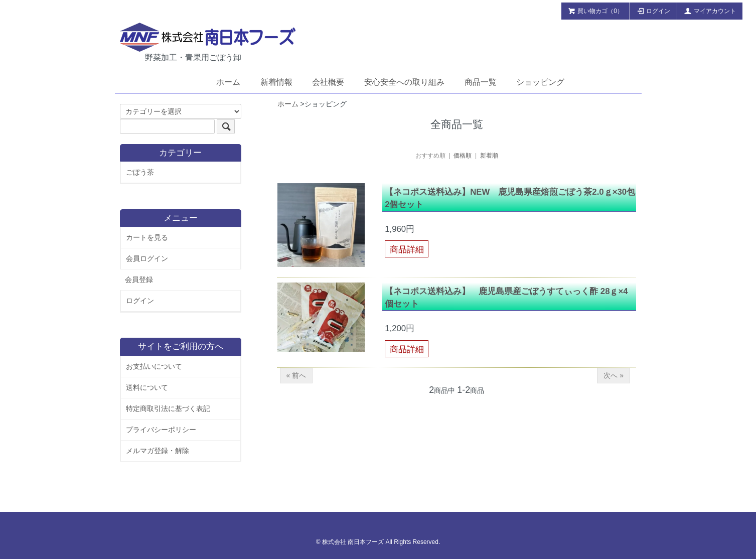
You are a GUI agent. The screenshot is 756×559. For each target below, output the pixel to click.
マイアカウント (710, 11)
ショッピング (540, 82)
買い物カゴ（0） (595, 11)
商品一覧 (481, 82)
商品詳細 (407, 250)
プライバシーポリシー (161, 430)
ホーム (228, 82)
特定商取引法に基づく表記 (168, 408)
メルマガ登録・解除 (158, 451)
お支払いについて (154, 366)
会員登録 (139, 279)
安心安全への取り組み (404, 82)
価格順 (463, 156)
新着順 (489, 156)
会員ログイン (147, 258)
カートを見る (147, 237)
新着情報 (276, 82)
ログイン (654, 11)
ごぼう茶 (140, 172)
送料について (147, 387)
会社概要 (328, 82)
